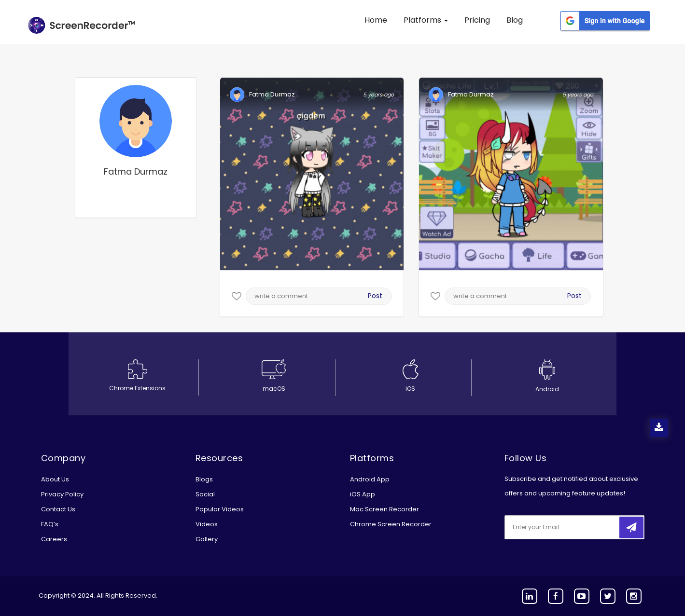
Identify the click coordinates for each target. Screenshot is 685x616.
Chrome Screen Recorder (391, 524)
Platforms (426, 20)
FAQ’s (50, 524)
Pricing (477, 20)
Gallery (207, 539)
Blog (515, 20)
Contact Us (58, 509)
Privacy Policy (62, 494)
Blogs (204, 479)
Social (205, 494)
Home (376, 20)
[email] (569, 527)
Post (375, 296)
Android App (370, 479)
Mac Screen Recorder (384, 509)
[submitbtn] (631, 527)
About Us (55, 479)
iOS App (363, 494)
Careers (54, 539)
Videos (207, 524)
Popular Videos (220, 509)
